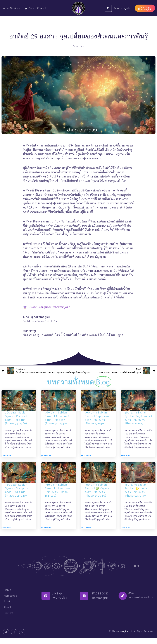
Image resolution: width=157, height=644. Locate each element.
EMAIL (131, 593)
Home (5, 8)
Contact (42, 8)
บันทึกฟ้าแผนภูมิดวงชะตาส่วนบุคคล (47, 307)
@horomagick (122, 8)
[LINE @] (46, 596)
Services (15, 8)
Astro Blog (78, 46)
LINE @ (57, 593)
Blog (24, 8)
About (32, 8)
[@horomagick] (108, 8)
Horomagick (122, 631)
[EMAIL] (123, 596)
